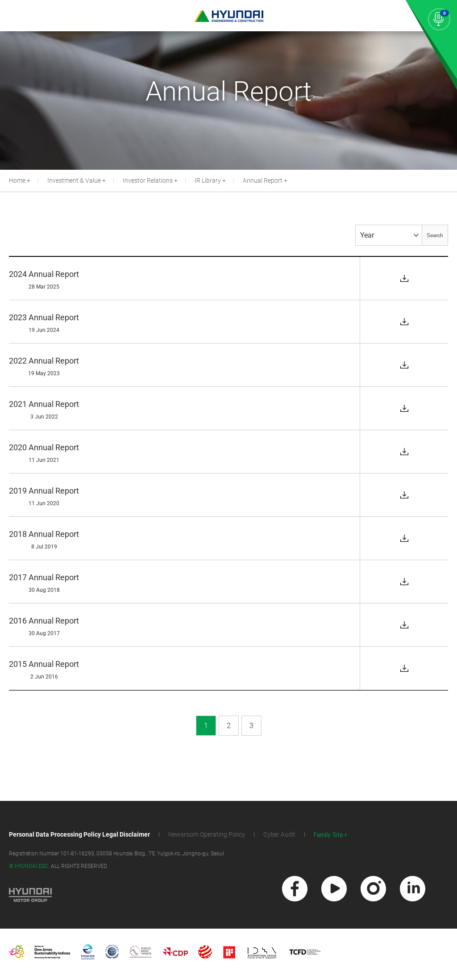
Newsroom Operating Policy (207, 834)
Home (17, 180)
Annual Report (263, 180)
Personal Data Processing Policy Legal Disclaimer (79, 834)
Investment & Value (74, 180)
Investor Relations (148, 180)
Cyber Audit (279, 834)
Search (435, 236)
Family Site (328, 835)
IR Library (208, 180)
